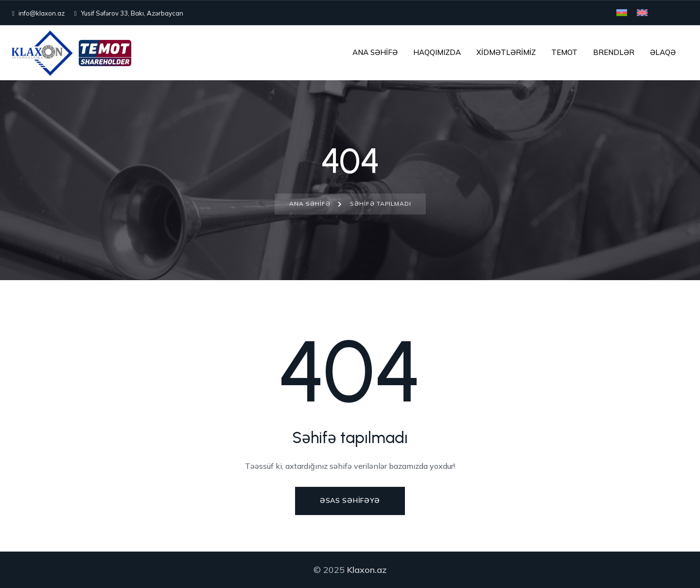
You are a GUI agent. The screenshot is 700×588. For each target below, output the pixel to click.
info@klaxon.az (38, 13)
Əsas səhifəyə (350, 500)
